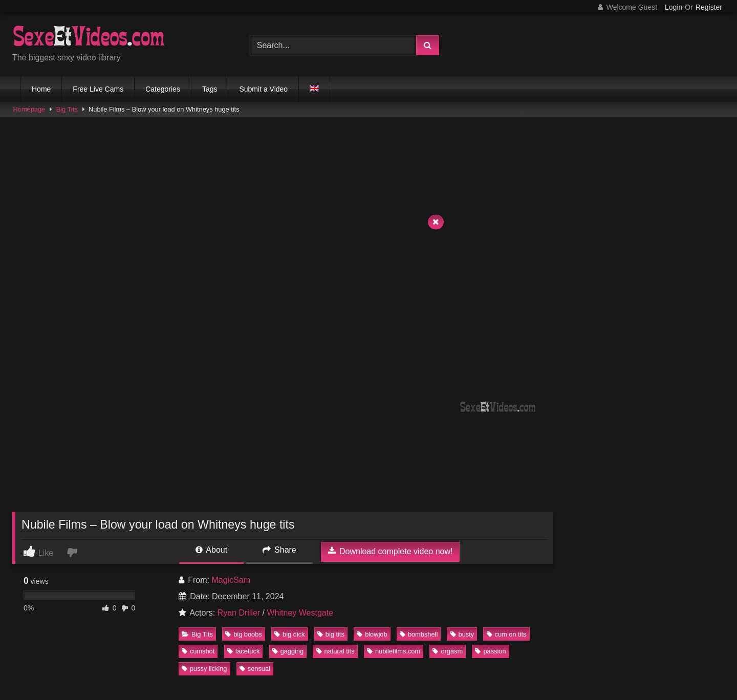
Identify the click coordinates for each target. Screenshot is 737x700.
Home (41, 89)
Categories (163, 89)
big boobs (244, 634)
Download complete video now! (391, 551)
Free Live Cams (98, 89)
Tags (210, 89)
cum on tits (507, 634)
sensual (255, 669)
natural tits (335, 651)
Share (279, 550)
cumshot (198, 651)
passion (490, 651)
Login (674, 7)
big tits (331, 634)
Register (709, 7)
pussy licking (204, 669)
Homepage (29, 109)
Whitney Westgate (300, 613)
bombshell (419, 634)
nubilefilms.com (394, 651)
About (211, 550)
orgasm (448, 651)
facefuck (244, 651)
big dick (289, 634)
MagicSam (231, 580)
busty (462, 634)
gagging (288, 651)
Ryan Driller (239, 613)
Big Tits (67, 109)
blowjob (372, 634)
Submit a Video (263, 89)
